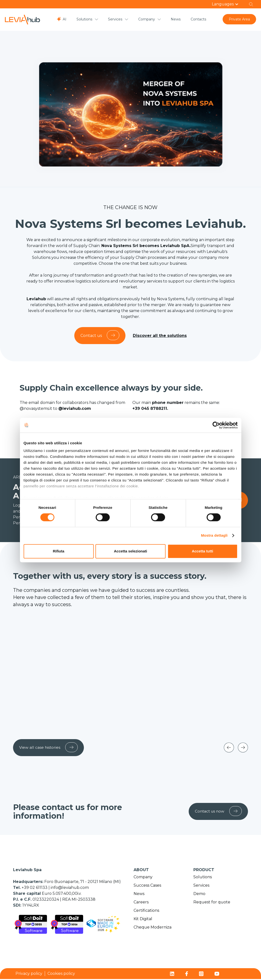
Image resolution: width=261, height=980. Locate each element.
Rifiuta (59, 551)
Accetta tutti (203, 551)
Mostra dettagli (214, 536)
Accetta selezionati (130, 551)
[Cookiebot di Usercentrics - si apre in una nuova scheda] (216, 425)
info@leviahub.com (70, 889)
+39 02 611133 (35, 889)
